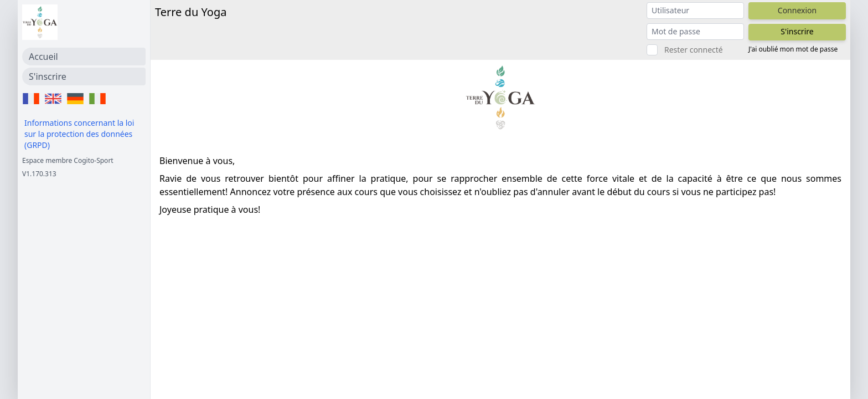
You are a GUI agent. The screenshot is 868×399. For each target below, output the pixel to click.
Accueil (43, 57)
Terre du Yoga (191, 12)
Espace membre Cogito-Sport (68, 160)
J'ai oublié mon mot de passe (793, 49)
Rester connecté (694, 50)
